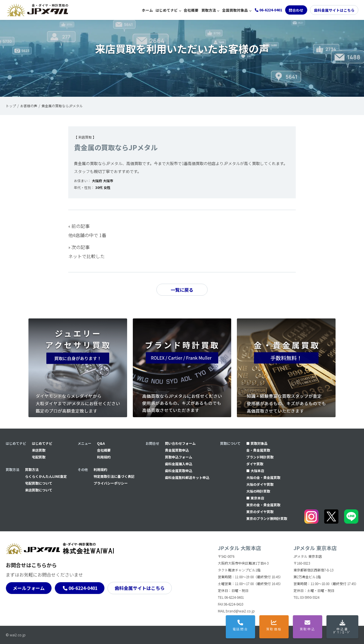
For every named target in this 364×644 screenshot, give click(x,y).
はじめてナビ (167, 10)
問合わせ (296, 10)
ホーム (147, 10)
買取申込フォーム (179, 457)
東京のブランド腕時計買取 (267, 518)
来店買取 (39, 450)
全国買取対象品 (235, 10)
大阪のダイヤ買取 (260, 484)
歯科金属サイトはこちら (334, 10)
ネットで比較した (86, 256)
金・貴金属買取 (258, 450)
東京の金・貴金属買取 (263, 505)
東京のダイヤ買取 (260, 512)
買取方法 (209, 10)
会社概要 (191, 10)
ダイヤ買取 (255, 464)
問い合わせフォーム (180, 443)
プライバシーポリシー (111, 483)
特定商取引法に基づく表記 (114, 476)
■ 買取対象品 (257, 443)
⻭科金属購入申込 (179, 464)
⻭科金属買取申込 (179, 471)
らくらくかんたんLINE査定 (46, 476)
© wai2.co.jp (16, 635)
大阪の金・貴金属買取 (263, 477)
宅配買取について (39, 483)
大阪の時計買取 (258, 491)
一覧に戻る (182, 290)
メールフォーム (29, 588)
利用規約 (104, 457)
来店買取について (39, 490)
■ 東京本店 (255, 498)
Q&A (101, 443)
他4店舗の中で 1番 (87, 235)
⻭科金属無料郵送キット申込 (187, 477)
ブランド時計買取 (260, 457)
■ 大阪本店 (255, 471)
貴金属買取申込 (177, 450)
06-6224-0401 (83, 588)
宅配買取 (39, 457)
